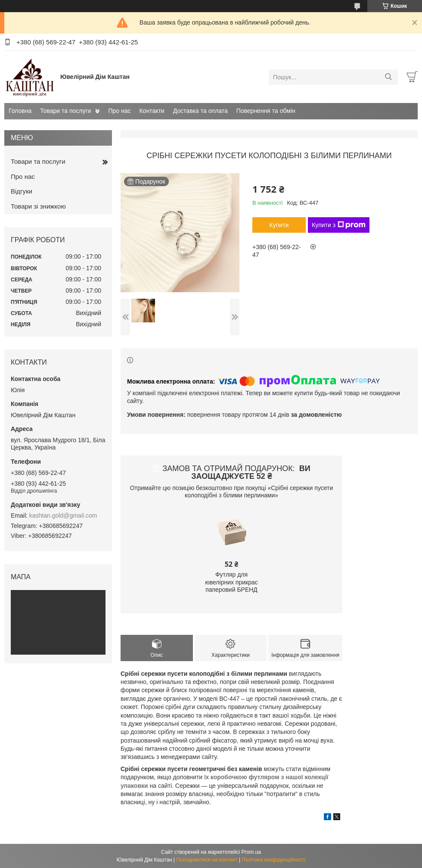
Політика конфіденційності (274, 860)
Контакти (152, 111)
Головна (20, 111)
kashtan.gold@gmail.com (63, 515)
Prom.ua (251, 852)
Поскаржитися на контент (207, 860)
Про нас (119, 111)
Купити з (339, 225)
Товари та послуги (65, 111)
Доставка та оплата (200, 111)
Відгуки (22, 191)
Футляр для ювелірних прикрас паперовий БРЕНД (231, 582)
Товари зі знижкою (38, 206)
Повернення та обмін (266, 111)
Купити (279, 225)
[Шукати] (388, 77)
